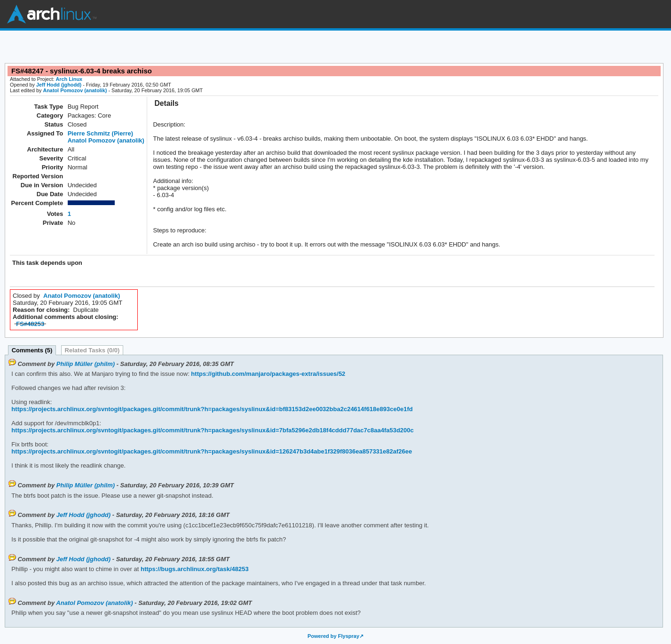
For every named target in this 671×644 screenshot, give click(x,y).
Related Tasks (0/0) (92, 350)
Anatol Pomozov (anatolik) (75, 90)
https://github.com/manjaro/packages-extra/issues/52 (268, 374)
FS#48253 (30, 324)
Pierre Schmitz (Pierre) (100, 133)
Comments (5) (32, 350)
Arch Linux (52, 14)
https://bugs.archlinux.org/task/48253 (193, 569)
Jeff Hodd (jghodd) (59, 85)
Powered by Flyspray (333, 636)
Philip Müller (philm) (86, 364)
